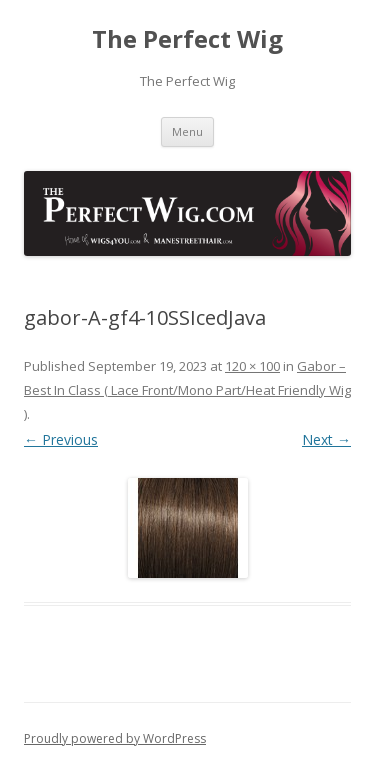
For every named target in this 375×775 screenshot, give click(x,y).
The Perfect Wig (187, 39)
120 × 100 (252, 366)
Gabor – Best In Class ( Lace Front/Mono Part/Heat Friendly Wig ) (187, 390)
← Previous (61, 439)
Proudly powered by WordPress (115, 738)
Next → (326, 439)
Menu (187, 131)
